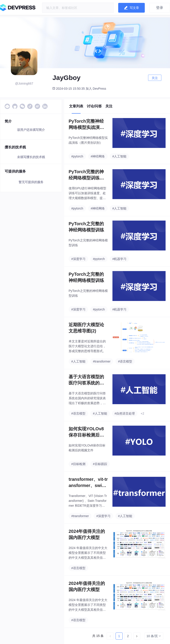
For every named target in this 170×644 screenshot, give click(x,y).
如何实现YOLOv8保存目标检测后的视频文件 (86, 432)
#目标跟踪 (100, 464)
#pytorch (77, 156)
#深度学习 (78, 259)
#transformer (102, 361)
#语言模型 (125, 361)
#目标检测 (78, 464)
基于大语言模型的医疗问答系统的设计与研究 (86, 380)
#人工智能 (120, 156)
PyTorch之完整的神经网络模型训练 (86, 227)
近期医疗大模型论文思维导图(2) (86, 328)
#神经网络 (98, 156)
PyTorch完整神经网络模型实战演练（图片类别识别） (86, 125)
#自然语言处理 (125, 413)
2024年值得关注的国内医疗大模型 (87, 534)
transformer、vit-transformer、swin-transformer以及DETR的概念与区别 (88, 483)
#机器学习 (120, 259)
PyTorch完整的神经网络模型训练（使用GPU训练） (87, 175)
